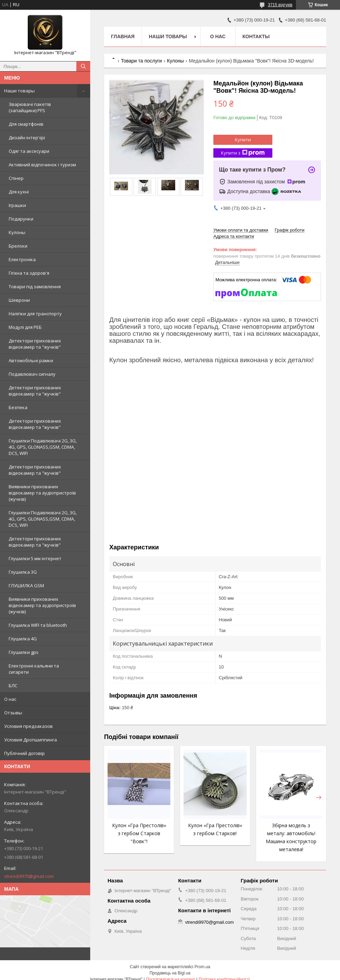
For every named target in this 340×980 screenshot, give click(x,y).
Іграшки (17, 205)
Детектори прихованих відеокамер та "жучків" (35, 344)
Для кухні (19, 192)
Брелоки (18, 246)
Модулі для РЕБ (25, 327)
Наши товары (19, 91)
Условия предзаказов (28, 726)
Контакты (256, 36)
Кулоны (17, 232)
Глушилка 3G (23, 572)
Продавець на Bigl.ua (170, 973)
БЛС (13, 686)
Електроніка (22, 259)
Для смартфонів (26, 124)
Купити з (243, 153)
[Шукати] (83, 66)
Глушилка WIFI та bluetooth (38, 625)
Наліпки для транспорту (35, 314)
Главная (123, 36)
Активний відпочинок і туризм (42, 165)
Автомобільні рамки (31, 360)
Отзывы (13, 713)
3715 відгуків (280, 5)
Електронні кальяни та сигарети (34, 669)
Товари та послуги (141, 61)
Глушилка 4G (23, 639)
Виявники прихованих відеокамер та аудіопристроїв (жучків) (42, 493)
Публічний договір (24, 753)
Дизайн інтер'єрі (27, 138)
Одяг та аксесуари (29, 151)
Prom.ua (202, 967)
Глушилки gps (24, 652)
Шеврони (19, 300)
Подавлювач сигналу (32, 374)
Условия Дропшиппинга (31, 740)
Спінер (16, 178)
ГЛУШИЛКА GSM (26, 585)
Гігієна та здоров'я (29, 273)
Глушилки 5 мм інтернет (35, 558)
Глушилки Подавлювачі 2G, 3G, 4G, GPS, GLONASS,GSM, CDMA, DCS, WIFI (43, 447)
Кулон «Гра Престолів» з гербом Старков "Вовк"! (139, 833)
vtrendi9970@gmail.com (29, 876)
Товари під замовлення (35, 286)
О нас (10, 699)
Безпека (18, 407)
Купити (243, 140)
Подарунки (21, 219)
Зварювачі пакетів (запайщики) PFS (30, 107)
